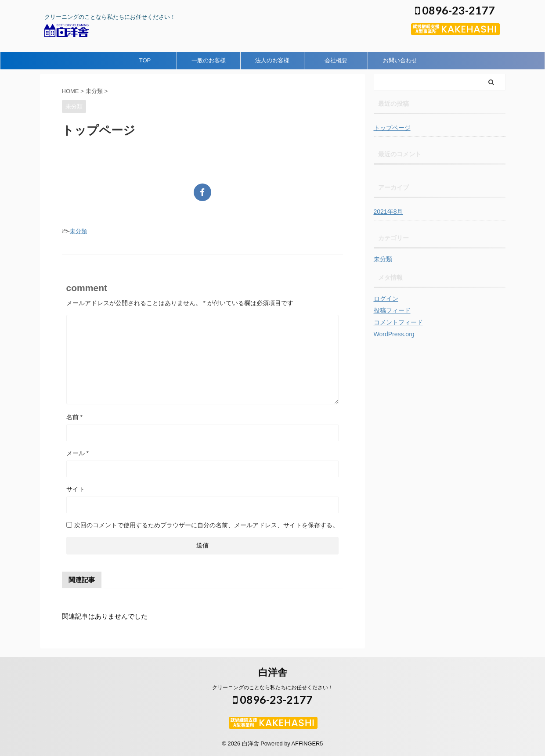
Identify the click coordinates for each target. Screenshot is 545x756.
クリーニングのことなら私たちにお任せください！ (273, 688)
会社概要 (336, 60)
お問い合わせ (400, 60)
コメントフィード (398, 322)
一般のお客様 (209, 60)
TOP (145, 60)
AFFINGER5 (307, 743)
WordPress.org (394, 334)
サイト (76, 489)
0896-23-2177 (455, 10)
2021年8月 (388, 212)
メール (78, 453)
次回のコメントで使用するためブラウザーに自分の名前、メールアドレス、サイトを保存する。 (206, 525)
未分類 (78, 231)
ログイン (386, 299)
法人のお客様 (272, 60)
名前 (74, 417)
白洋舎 (273, 672)
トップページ (392, 128)
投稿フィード (392, 310)
